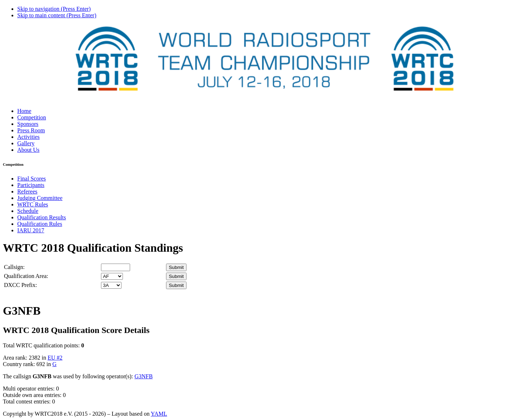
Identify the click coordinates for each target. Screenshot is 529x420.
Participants (31, 185)
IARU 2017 (31, 230)
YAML (159, 414)
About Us (28, 150)
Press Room (31, 130)
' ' (112, 276)
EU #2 (55, 358)
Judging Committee (40, 198)
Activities (28, 137)
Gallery (26, 143)
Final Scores (32, 179)
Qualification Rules (40, 224)
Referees (27, 191)
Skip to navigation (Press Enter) (54, 9)
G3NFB (144, 376)
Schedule (28, 211)
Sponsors (28, 124)
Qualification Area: (26, 276)
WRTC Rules (33, 204)
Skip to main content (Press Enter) (57, 15)
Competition (32, 117)
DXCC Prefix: (20, 285)
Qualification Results (42, 217)
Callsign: (14, 267)
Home (24, 111)
